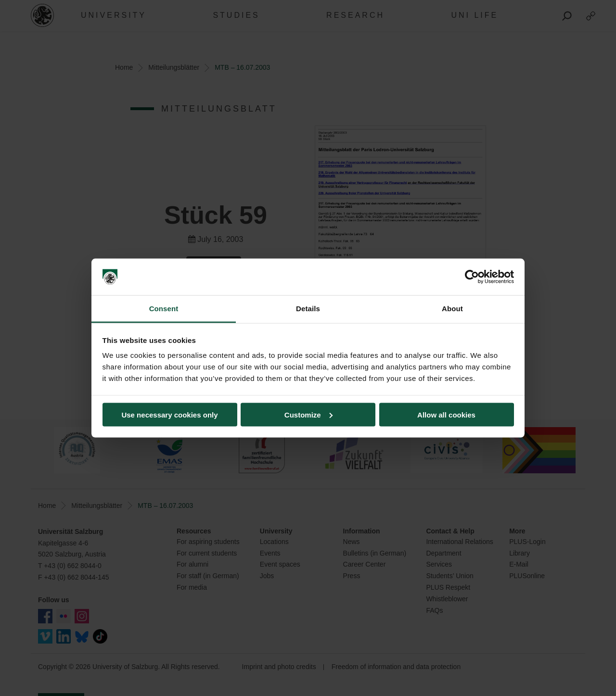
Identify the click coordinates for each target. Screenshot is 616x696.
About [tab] (452, 309)
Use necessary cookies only (169, 414)
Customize (308, 414)
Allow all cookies (446, 414)
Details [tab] (308, 309)
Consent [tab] (164, 309)
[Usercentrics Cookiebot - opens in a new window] (472, 277)
